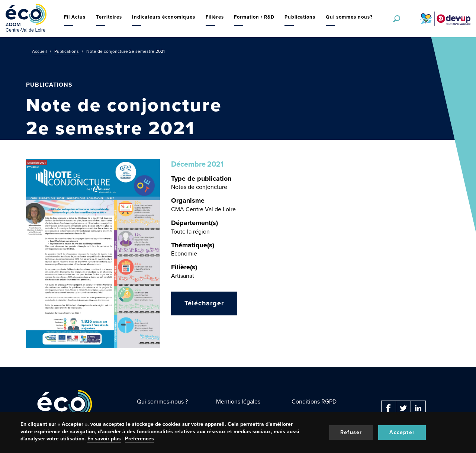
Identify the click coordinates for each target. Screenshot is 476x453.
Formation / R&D (254, 17)
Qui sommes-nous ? (162, 401)
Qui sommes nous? (349, 17)
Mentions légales (238, 401)
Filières (215, 17)
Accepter (402, 432)
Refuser (351, 432)
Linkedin (418, 408)
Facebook (389, 408)
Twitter (403, 408)
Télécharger (204, 303)
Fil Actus (75, 17)
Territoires (109, 17)
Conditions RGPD (314, 401)
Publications (300, 17)
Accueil (39, 51)
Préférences (139, 439)
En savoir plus (104, 439)
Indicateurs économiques (164, 17)
